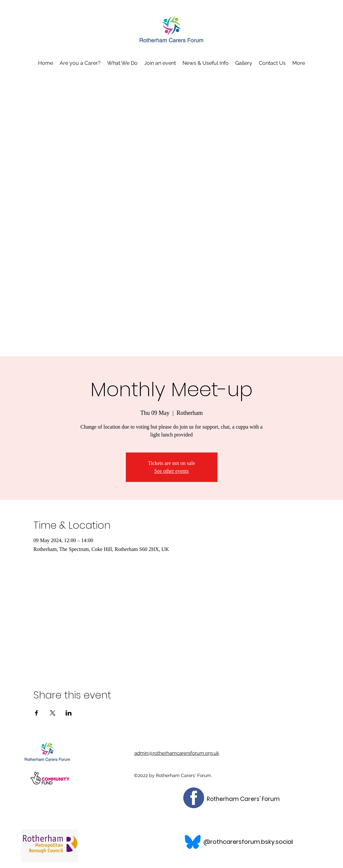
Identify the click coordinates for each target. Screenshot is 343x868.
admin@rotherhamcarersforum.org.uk (177, 753)
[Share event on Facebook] (37, 713)
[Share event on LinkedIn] (69, 713)
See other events (171, 471)
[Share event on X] (53, 713)
